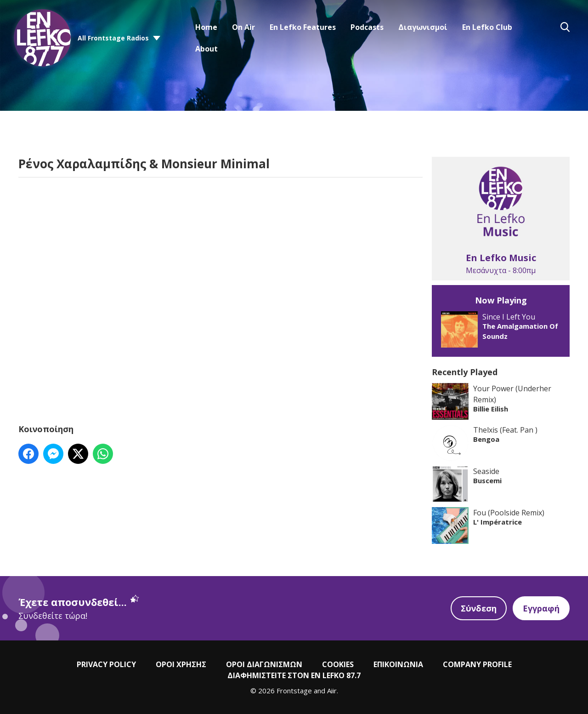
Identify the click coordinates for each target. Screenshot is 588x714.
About (206, 49)
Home (206, 27)
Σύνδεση (479, 608)
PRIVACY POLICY (106, 664)
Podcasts (367, 27)
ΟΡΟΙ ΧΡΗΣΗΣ (181, 664)
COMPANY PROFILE (477, 664)
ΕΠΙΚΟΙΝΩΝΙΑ (398, 664)
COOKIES (338, 664)
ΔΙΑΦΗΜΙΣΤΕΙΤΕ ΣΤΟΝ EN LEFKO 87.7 (294, 675)
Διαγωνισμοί (423, 27)
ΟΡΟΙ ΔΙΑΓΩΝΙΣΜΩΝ (264, 664)
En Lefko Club (487, 27)
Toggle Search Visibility (565, 27)
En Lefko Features (303, 27)
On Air (243, 27)
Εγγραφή (541, 608)
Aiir (332, 691)
